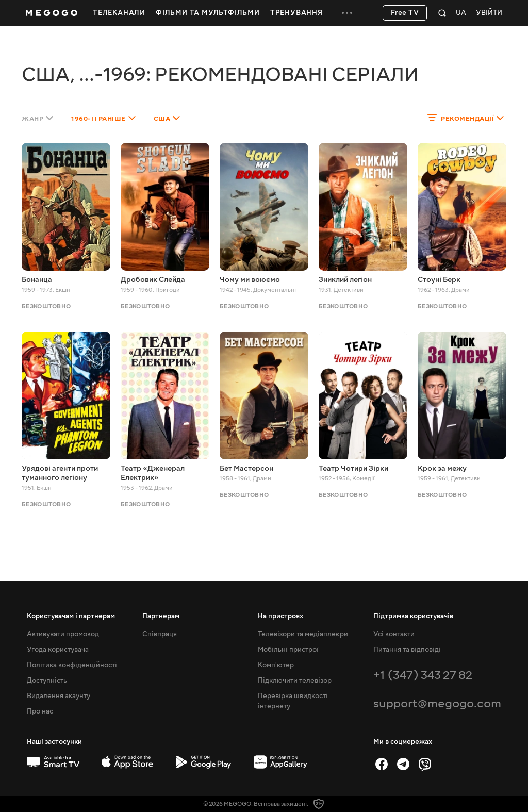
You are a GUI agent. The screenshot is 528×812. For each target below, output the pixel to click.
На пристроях (280, 616)
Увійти (489, 13)
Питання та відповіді (407, 650)
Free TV (405, 13)
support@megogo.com (437, 703)
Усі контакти (394, 634)
